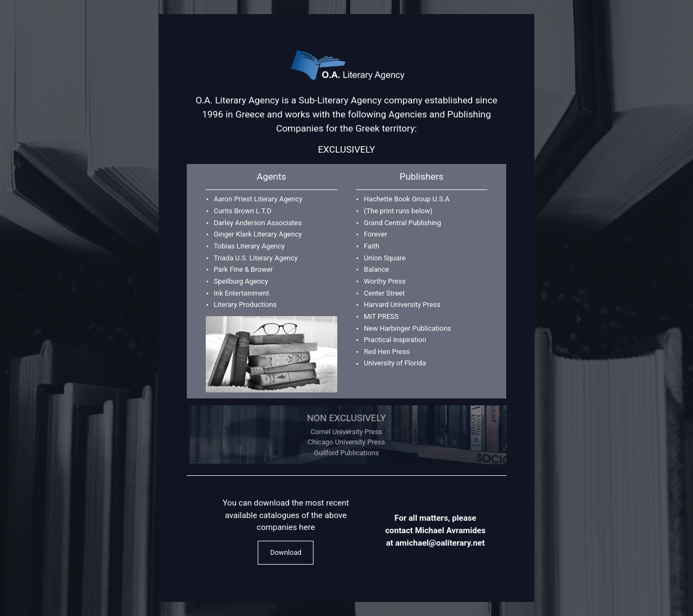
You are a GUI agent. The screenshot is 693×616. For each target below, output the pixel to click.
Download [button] (286, 552)
